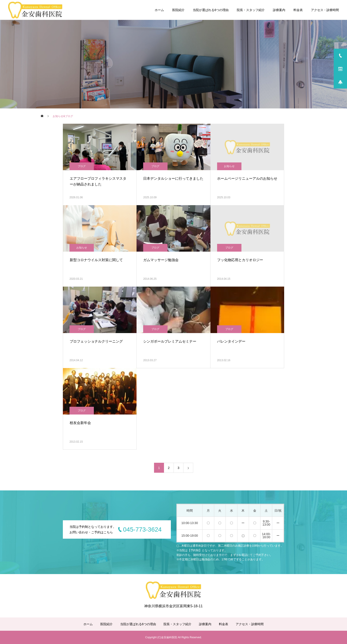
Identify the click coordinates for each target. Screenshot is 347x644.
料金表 (298, 10)
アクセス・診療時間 (325, 10)
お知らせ (229, 166)
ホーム (159, 10)
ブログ (82, 166)
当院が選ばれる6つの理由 (211, 10)
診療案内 (279, 10)
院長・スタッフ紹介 (251, 10)
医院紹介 (178, 10)
